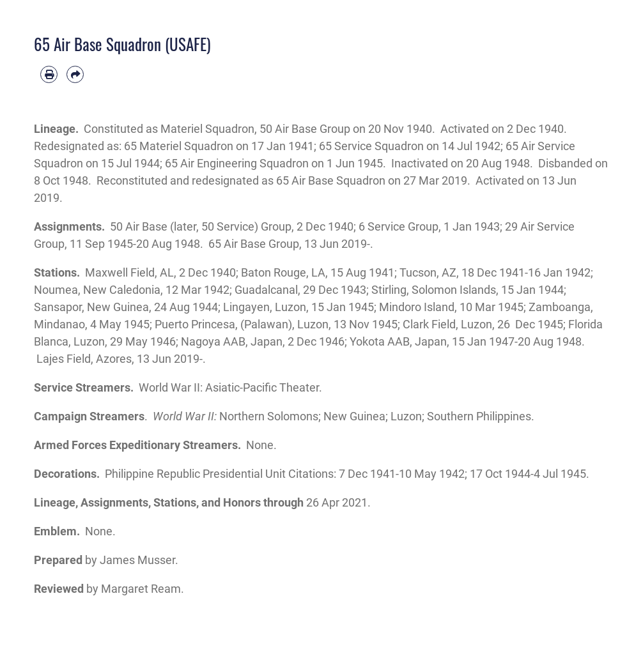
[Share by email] (75, 74)
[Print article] (49, 74)
